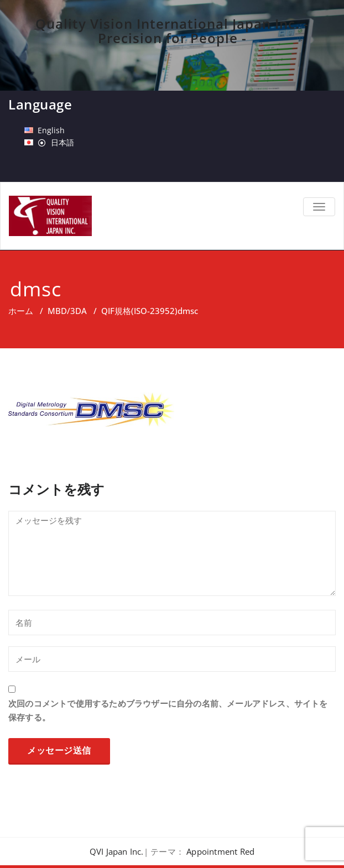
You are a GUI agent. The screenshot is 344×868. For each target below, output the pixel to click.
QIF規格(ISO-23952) (139, 311)
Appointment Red (220, 851)
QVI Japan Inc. (117, 851)
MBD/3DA (67, 311)
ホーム (21, 311)
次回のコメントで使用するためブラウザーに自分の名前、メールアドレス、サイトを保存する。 (168, 710)
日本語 (62, 142)
